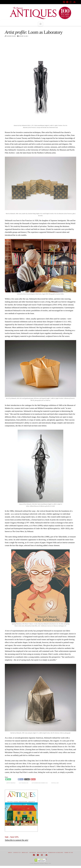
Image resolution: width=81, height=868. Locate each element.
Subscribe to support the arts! (17, 840)
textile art (55, 783)
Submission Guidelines (56, 853)
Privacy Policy (42, 853)
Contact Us (17, 853)
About (10, 853)
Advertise (33, 853)
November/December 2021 (40, 783)
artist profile (11, 783)
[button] (40, 24)
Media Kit (25, 853)
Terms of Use (69, 853)
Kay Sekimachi (24, 783)
